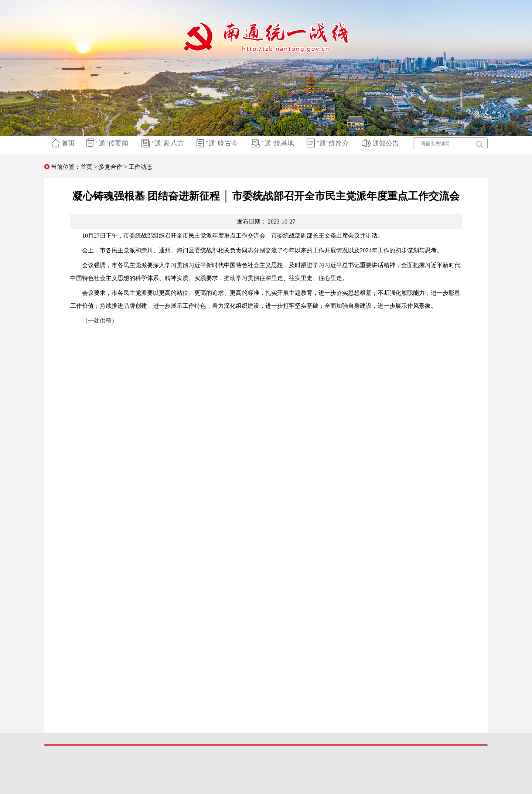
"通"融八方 (164, 143)
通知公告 (381, 143)
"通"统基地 (274, 143)
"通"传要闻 (108, 143)
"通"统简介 (329, 143)
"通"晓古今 (218, 143)
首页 (64, 143)
